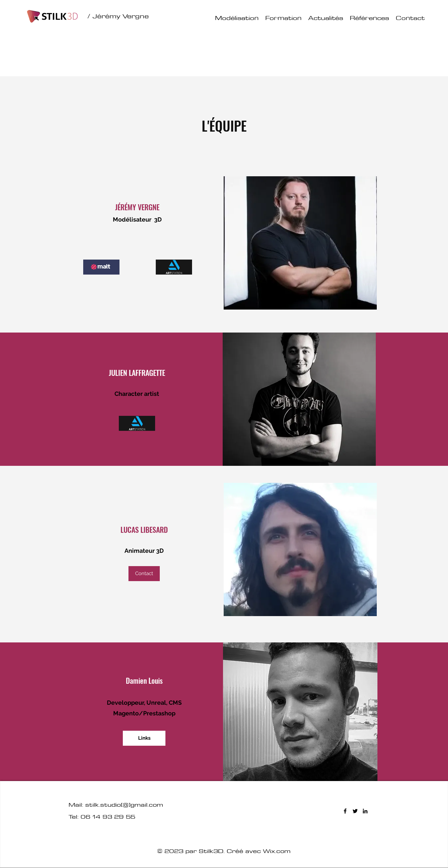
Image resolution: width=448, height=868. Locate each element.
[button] (144, 574)
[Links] (144, 738)
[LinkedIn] (365, 811)
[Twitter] (355, 811)
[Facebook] (345, 811)
